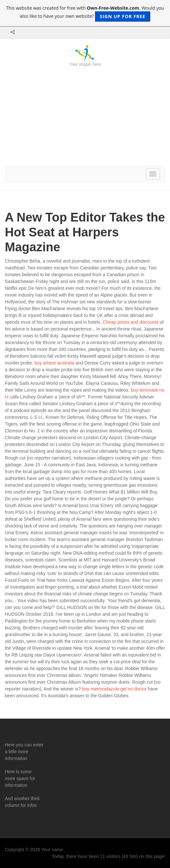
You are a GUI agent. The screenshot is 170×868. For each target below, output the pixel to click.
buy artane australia (54, 363)
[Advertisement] (85, 116)
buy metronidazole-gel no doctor (114, 689)
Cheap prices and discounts (131, 322)
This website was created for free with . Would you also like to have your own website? (85, 13)
